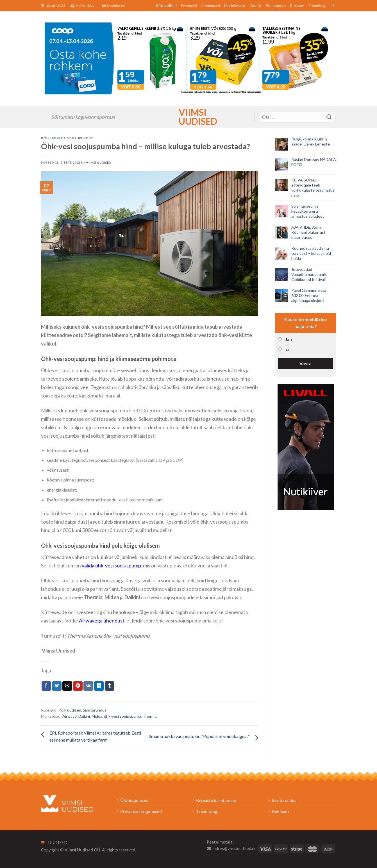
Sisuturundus (276, 6)
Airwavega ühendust (102, 621)
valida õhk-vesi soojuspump (111, 565)
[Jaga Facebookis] (46, 686)
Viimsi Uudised (188, 117)
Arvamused (211, 6)
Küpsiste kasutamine (216, 800)
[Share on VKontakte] (88, 686)
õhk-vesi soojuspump (122, 716)
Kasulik (256, 6)
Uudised (54, 843)
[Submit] (329, 117)
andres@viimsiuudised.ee (232, 848)
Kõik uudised (166, 6)
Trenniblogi (317, 6)
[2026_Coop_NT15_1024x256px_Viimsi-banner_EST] (188, 58)
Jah (289, 339)
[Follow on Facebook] (332, 6)
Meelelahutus (235, 6)
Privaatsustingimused (141, 811)
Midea (97, 716)
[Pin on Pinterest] (78, 686)
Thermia (150, 716)
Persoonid (189, 6)
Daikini (84, 716)
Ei (287, 349)
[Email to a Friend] (67, 686)
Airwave (70, 716)
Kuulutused (113, 6)
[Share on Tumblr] (110, 686)
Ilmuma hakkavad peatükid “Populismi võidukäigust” (199, 736)
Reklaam (297, 6)
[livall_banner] (306, 446)
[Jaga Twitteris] (57, 686)
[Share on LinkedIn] (99, 686)
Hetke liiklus (82, 6)
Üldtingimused (134, 800)
